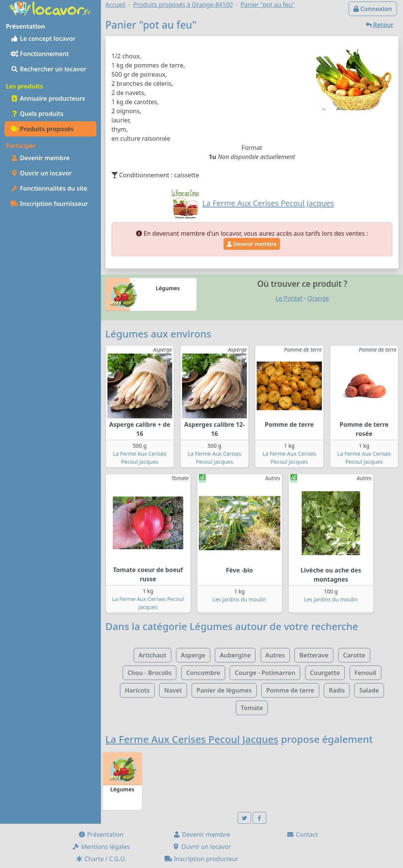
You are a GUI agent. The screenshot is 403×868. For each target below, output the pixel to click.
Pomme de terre (290, 690)
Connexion (373, 9)
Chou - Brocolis (150, 673)
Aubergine (235, 655)
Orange (318, 298)
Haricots (137, 690)
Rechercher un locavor (49, 69)
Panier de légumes (224, 690)
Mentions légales (101, 847)
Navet (173, 690)
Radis (337, 690)
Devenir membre (40, 158)
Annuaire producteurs (48, 98)
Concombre (203, 673)
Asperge (193, 655)
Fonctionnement (40, 54)
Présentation (101, 834)
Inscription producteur (201, 859)
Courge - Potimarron (265, 673)
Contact (302, 834)
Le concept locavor (43, 39)
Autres (275, 655)
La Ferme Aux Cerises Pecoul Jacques (192, 739)
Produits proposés (42, 129)
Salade (369, 690)
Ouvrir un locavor (41, 173)
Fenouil (365, 673)
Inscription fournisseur (49, 204)
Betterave (314, 655)
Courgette (325, 673)
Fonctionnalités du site (49, 188)
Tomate (252, 708)
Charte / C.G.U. (101, 859)
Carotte (354, 655)
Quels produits (37, 114)
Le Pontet (289, 298)
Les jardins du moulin (239, 599)
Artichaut (153, 655)
